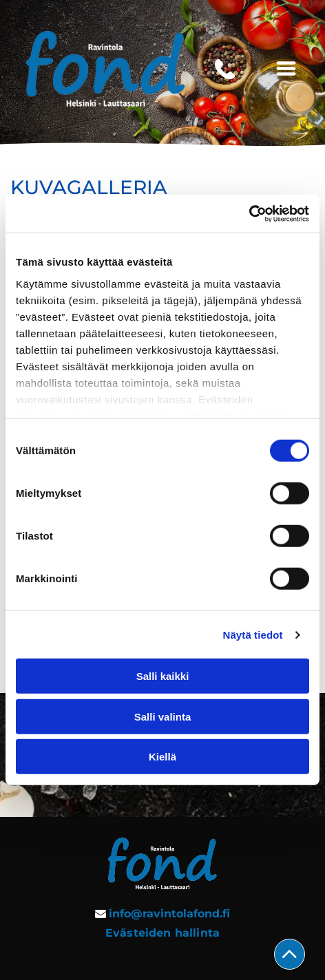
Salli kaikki (163, 676)
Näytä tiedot (253, 635)
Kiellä (162, 757)
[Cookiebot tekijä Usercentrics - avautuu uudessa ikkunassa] (249, 214)
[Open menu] (286, 70)
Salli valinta (163, 717)
